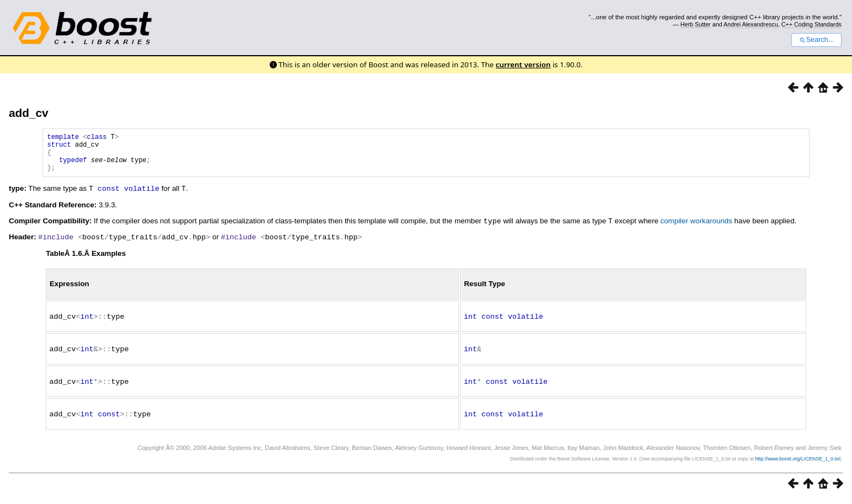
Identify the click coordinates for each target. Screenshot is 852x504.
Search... (816, 40)
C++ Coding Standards (811, 24)
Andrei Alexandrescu (751, 24)
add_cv (29, 113)
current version (523, 65)
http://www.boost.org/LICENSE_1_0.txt (797, 463)
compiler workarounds (696, 229)
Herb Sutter (696, 24)
